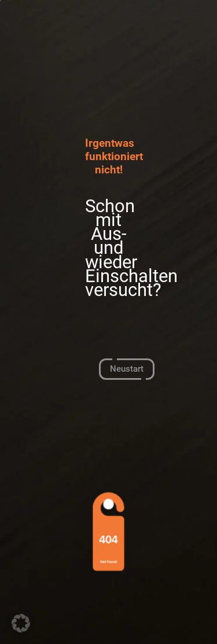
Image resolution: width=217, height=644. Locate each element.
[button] (21, 623)
